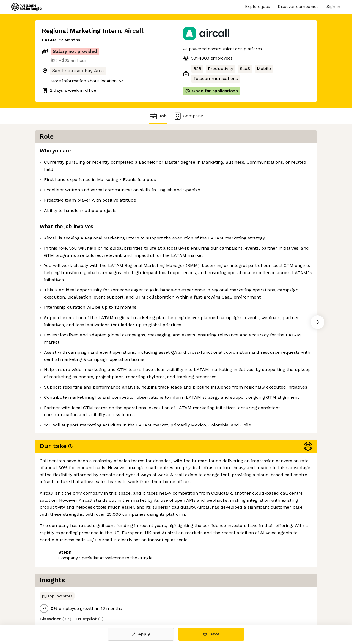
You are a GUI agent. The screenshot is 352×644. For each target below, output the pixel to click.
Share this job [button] (57, 601)
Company (188, 116)
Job (158, 116)
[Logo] (26, 7)
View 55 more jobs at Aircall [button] (110, 601)
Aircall (134, 31)
